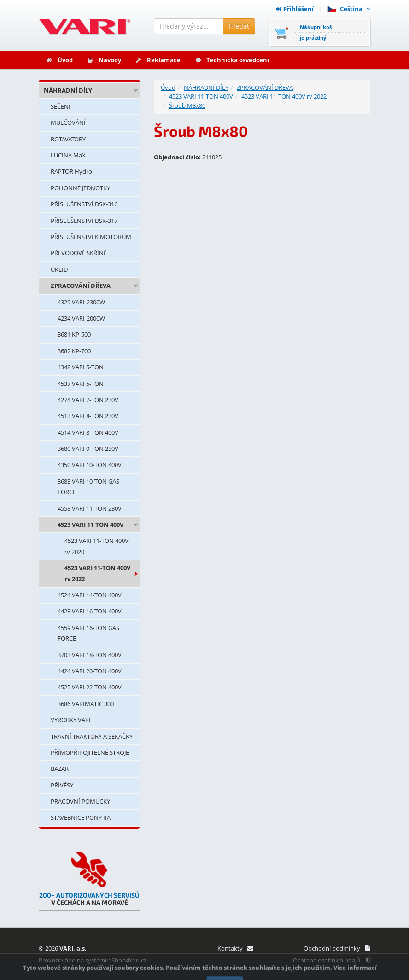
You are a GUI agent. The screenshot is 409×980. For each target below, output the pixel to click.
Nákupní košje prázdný (316, 32)
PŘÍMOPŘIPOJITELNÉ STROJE (90, 752)
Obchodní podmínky (337, 948)
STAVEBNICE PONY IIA (81, 817)
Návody (104, 60)
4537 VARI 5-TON (81, 384)
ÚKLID (59, 269)
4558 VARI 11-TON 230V (90, 508)
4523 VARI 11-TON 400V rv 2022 (97, 573)
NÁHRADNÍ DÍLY (68, 90)
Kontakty (235, 948)
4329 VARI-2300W (81, 302)
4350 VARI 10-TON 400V (90, 465)
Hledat (239, 26)
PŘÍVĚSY (62, 785)
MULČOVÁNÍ (68, 122)
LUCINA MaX (68, 155)
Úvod (59, 60)
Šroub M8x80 (187, 105)
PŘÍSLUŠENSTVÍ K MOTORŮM (91, 237)
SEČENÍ (61, 106)
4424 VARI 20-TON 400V (90, 671)
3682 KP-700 (74, 351)
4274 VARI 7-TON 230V (88, 400)
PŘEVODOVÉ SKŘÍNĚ (79, 253)
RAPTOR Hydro (71, 171)
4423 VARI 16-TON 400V (90, 611)
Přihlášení (295, 9)
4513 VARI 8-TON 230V (88, 416)
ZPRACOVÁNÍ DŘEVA (81, 286)
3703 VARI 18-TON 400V (90, 655)
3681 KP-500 (74, 334)
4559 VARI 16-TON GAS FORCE (88, 633)
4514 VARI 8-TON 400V (88, 432)
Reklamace (158, 60)
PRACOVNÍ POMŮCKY (80, 801)
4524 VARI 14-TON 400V (90, 595)
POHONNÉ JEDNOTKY (80, 188)
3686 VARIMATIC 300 (86, 704)
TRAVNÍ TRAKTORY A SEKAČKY (92, 736)
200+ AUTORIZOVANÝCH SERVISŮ (89, 895)
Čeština (349, 9)
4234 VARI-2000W (81, 318)
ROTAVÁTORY (68, 139)
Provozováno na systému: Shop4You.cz (93, 960)
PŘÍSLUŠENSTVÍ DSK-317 (84, 221)
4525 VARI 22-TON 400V (90, 687)
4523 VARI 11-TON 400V (91, 525)
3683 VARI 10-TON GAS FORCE (88, 487)
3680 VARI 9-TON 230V (88, 449)
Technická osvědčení (232, 60)
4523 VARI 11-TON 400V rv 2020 (96, 546)
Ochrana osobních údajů (332, 960)
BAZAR (60, 769)
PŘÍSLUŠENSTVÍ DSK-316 (84, 204)
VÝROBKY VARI (71, 720)
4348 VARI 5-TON (81, 367)
